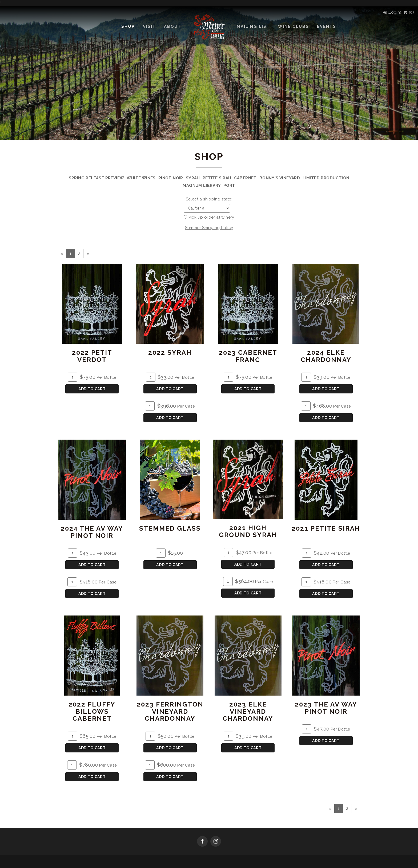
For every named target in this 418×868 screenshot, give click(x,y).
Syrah (193, 178)
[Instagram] (216, 842)
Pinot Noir (171, 178)
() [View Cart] (408, 12)
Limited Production (326, 178)
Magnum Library (202, 186)
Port (229, 186)
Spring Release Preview (97, 178)
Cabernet (245, 178)
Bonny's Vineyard (280, 178)
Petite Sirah (217, 178)
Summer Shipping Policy (209, 228)
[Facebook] (202, 842)
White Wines (141, 178)
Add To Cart (92, 389)
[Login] (392, 12)
